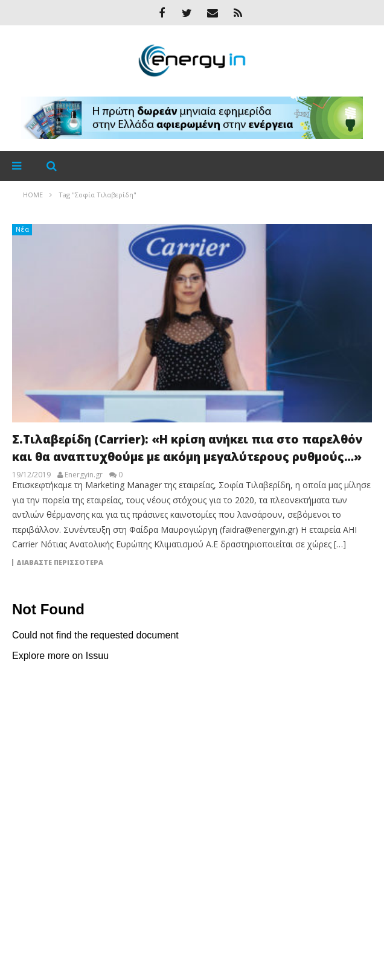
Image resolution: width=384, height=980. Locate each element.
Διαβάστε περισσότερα (60, 562)
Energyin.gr (84, 475)
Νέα (23, 229)
